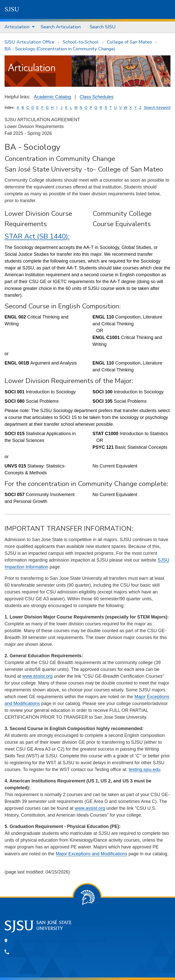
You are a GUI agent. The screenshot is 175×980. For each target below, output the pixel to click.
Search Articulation (61, 27)
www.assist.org (37, 676)
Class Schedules (97, 97)
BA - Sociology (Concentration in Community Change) (60, 49)
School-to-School (81, 42)
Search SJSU (103, 27)
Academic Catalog (52, 97)
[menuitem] (18, 27)
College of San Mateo (129, 42)
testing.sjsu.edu (145, 770)
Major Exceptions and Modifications (91, 854)
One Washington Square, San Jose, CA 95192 (59, 941)
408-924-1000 (28, 952)
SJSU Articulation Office (29, 42)
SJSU (12, 9)
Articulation (17, 27)
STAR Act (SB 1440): (37, 236)
